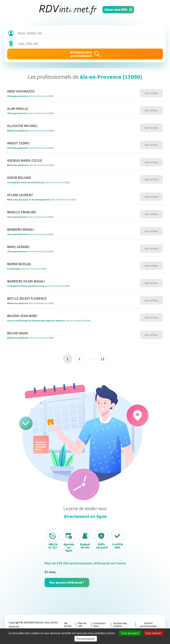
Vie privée (68, 625)
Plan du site (82, 625)
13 (102, 359)
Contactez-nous (100, 625)
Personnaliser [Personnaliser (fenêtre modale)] (86, 639)
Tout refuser (153, 633)
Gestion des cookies (120, 625)
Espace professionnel (148, 625)
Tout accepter (130, 633)
